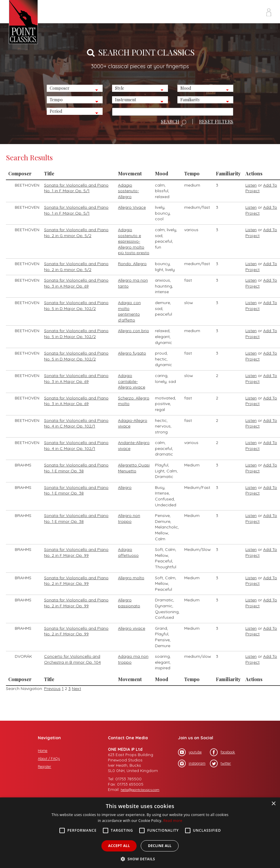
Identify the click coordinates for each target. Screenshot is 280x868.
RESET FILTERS (216, 122)
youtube (190, 752)
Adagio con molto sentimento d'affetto (129, 311)
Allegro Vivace (132, 207)
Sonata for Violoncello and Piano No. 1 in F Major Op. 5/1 (76, 188)
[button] (140, 858)
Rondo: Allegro (132, 264)
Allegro (125, 487)
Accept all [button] (119, 846)
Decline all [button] (160, 846)
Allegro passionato (129, 603)
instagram (192, 763)
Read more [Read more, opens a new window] (173, 821)
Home (43, 751)
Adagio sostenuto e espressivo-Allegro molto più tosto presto (134, 241)
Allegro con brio (133, 331)
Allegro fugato (132, 353)
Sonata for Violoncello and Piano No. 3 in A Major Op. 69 (76, 283)
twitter (220, 763)
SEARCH (174, 123)
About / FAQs (49, 759)
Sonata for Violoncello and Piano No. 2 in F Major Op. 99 (76, 552)
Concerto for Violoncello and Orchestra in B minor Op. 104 (72, 659)
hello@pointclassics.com (140, 790)
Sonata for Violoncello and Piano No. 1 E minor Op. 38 (76, 468)
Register (44, 767)
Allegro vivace (132, 628)
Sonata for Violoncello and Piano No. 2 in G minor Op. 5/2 (76, 233)
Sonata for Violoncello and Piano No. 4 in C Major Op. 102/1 (76, 423)
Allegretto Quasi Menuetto (134, 468)
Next (76, 688)
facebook (222, 752)
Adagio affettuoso (128, 552)
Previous (52, 688)
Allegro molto (131, 578)
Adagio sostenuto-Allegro (128, 191)
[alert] (140, 833)
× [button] (273, 804)
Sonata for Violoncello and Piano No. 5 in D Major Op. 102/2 (76, 306)
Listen (251, 185)
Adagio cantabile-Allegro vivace (132, 381)
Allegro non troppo (129, 518)
